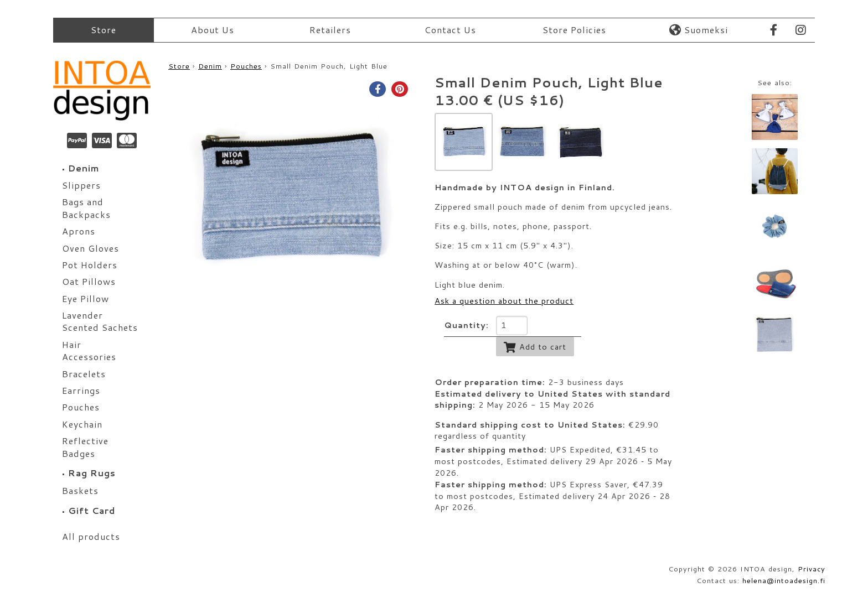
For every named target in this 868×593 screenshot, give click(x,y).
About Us (213, 30)
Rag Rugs (89, 473)
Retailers (330, 30)
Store (104, 30)
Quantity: (466, 325)
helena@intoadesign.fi (784, 580)
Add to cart (535, 347)
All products (91, 536)
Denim (81, 168)
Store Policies (574, 30)
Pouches (246, 66)
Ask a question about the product (504, 301)
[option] (290, 198)
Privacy (812, 569)
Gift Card (89, 510)
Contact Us (450, 30)
